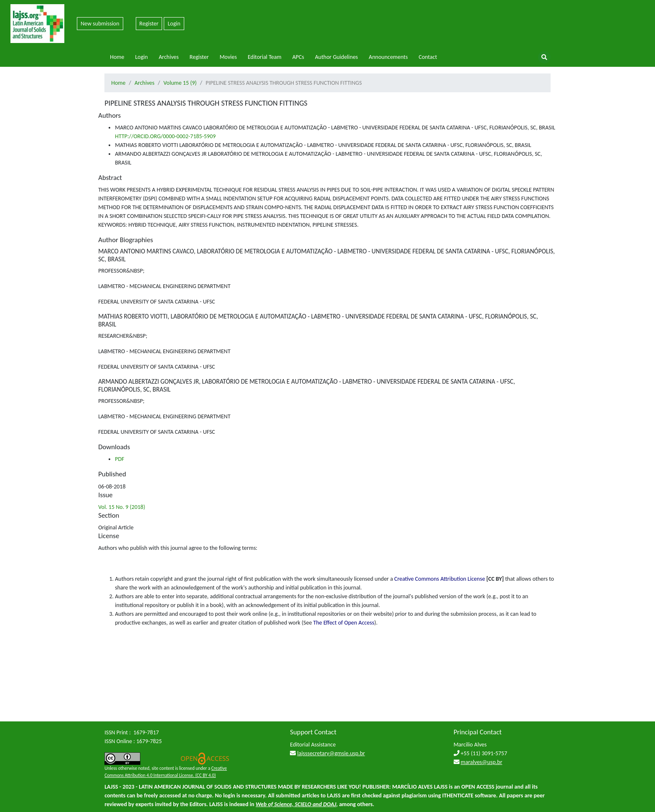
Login (174, 24)
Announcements (388, 57)
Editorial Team (265, 57)
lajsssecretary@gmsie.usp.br (331, 753)
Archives (169, 57)
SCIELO (303, 804)
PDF (119, 459)
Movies (228, 57)
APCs (298, 57)
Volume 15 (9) (180, 83)
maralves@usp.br (482, 762)
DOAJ (330, 804)
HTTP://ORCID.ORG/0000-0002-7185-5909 (165, 136)
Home (117, 57)
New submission (100, 24)
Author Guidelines (336, 57)
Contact (428, 57)
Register (149, 24)
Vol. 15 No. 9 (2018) (122, 507)
